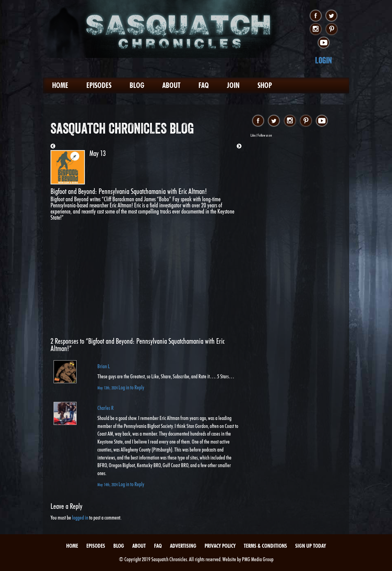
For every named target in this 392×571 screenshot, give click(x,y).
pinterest (332, 29)
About (171, 85)
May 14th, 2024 (108, 484)
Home (60, 85)
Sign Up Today (311, 546)
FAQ (204, 85)
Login (324, 60)
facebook (316, 16)
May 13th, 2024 (108, 388)
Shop (265, 85)
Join (233, 85)
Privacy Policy (220, 546)
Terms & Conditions (265, 546)
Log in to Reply (131, 387)
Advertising (183, 546)
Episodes (99, 85)
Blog (137, 85)
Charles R (106, 408)
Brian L (104, 366)
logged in (80, 518)
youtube (324, 43)
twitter (332, 16)
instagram (316, 29)
